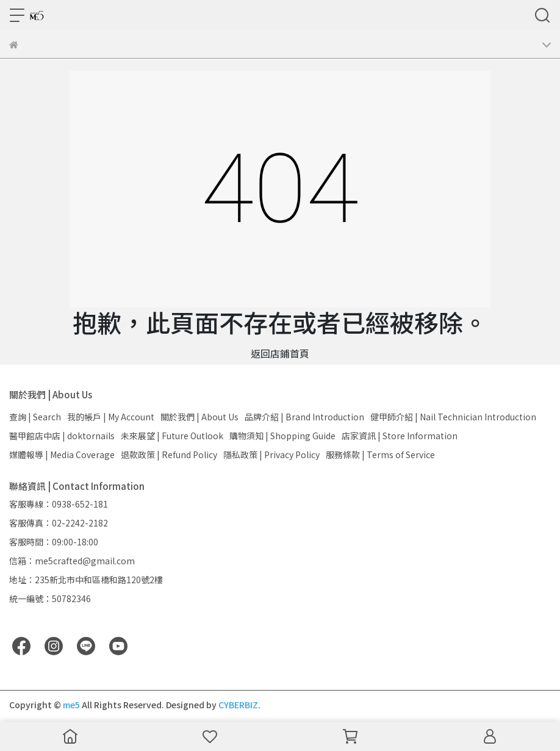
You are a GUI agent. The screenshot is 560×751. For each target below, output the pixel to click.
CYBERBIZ (238, 705)
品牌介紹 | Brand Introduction (304, 417)
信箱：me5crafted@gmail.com (72, 561)
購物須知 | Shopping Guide (282, 436)
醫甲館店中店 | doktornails (62, 436)
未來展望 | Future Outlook (172, 436)
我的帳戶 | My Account (111, 417)
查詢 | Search (35, 417)
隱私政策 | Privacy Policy (271, 455)
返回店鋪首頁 (280, 353)
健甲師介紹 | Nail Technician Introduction (453, 417)
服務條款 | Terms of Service (380, 455)
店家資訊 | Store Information (400, 436)
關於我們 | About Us (199, 417)
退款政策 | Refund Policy (169, 455)
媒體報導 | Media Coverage (62, 455)
